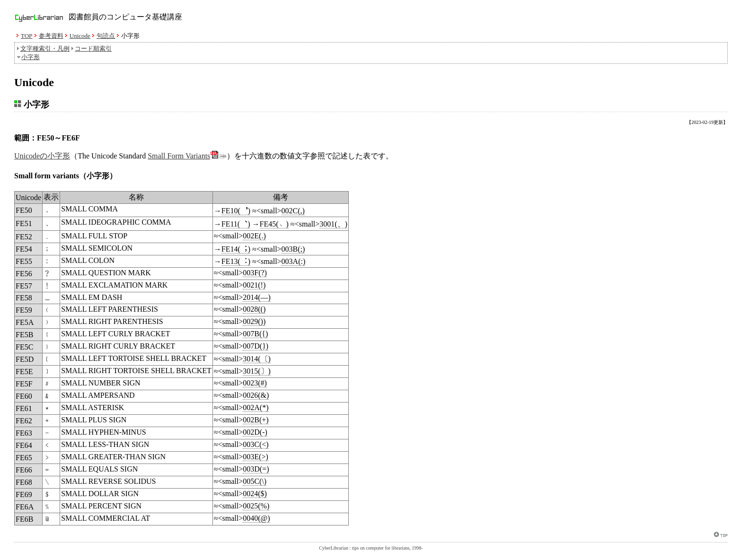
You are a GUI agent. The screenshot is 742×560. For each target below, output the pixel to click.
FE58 (24, 298)
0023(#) (255, 383)
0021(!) (254, 285)
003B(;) (293, 249)
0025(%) (256, 506)
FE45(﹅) (274, 224)
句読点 (106, 36)
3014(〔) (257, 359)
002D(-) (255, 432)
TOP (26, 36)
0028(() (254, 309)
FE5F (24, 384)
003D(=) (256, 469)
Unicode (80, 36)
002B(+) (256, 420)
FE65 (24, 458)
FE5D (25, 359)
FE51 (24, 223)
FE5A (25, 322)
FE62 (24, 421)
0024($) (255, 494)
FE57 (24, 286)
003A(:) (294, 261)
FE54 (24, 249)
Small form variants (47, 176)
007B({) (255, 334)
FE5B (24, 335)
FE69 (24, 494)
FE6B (24, 519)
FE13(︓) (236, 261)
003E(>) (255, 457)
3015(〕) (257, 371)
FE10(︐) (236, 211)
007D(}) (256, 346)
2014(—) (257, 297)
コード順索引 (93, 48)
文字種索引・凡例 (45, 48)
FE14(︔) (236, 249)
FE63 (24, 433)
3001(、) (333, 224)
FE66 (24, 470)
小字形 (31, 57)
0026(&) (256, 395)
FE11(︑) (236, 224)
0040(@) (256, 518)
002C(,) (293, 211)
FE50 (24, 210)
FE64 (24, 445)
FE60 (24, 396)
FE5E (24, 372)
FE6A (25, 507)
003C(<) (256, 444)
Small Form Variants (187, 156)
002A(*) (256, 407)
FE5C (24, 347)
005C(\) (255, 481)
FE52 (24, 237)
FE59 (24, 310)
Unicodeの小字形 (42, 156)
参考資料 (51, 36)
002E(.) (254, 236)
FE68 (24, 482)
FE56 (24, 274)
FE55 (24, 261)
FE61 (24, 408)
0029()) (254, 321)
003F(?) (255, 273)
